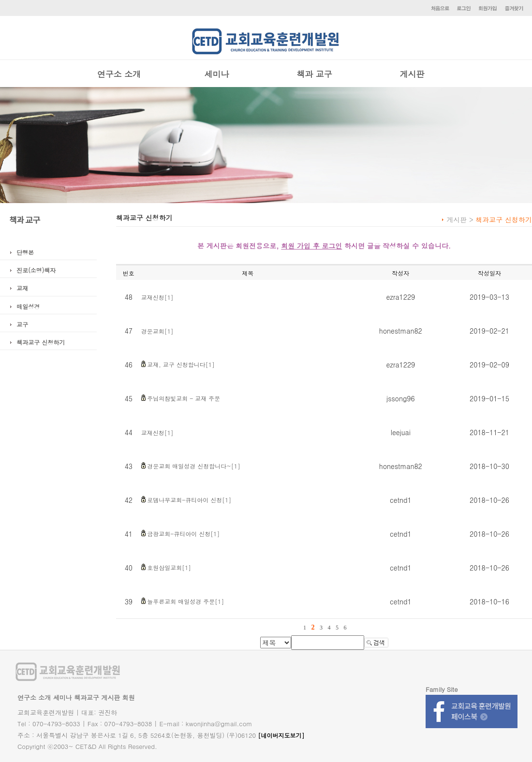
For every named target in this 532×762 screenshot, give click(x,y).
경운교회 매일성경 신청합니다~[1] (194, 466)
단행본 (25, 252)
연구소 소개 (119, 74)
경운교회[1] (157, 331)
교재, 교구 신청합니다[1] (181, 364)
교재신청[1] (157, 297)
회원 (129, 697)
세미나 (217, 74)
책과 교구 (314, 74)
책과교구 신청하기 (41, 342)
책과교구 (87, 697)
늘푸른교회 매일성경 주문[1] (185, 601)
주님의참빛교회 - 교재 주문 (184, 398)
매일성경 (28, 306)
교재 (22, 288)
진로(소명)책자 (36, 270)
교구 (22, 324)
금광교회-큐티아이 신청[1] (183, 534)
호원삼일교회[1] (169, 567)
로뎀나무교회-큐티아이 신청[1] (189, 500)
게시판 (412, 74)
